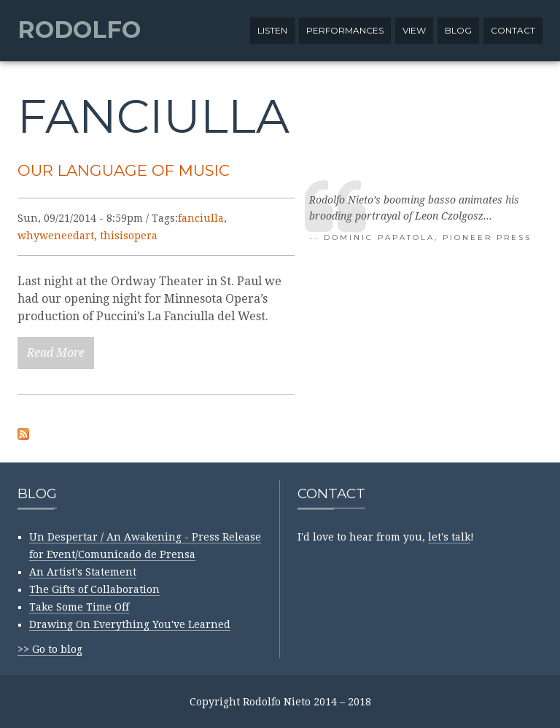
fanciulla (201, 218)
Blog (458, 30)
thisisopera (129, 236)
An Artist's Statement (83, 572)
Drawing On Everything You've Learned (130, 624)
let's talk (449, 537)
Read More (56, 353)
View (414, 30)
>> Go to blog (50, 649)
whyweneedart (56, 236)
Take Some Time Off (79, 607)
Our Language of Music (124, 170)
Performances (345, 30)
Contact (513, 30)
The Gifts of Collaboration (94, 589)
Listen (272, 30)
